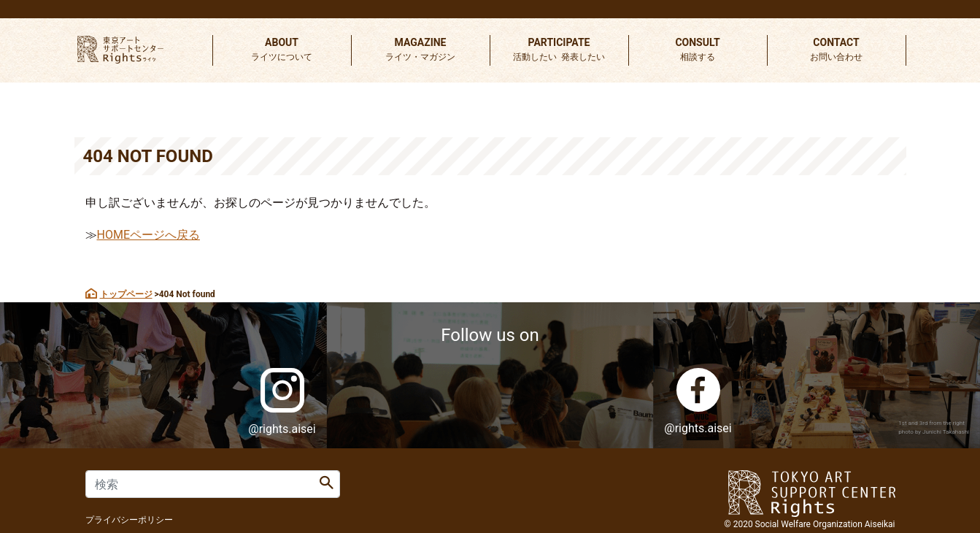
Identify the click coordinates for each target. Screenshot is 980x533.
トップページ (126, 294)
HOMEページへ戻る (148, 235)
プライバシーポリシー (129, 520)
